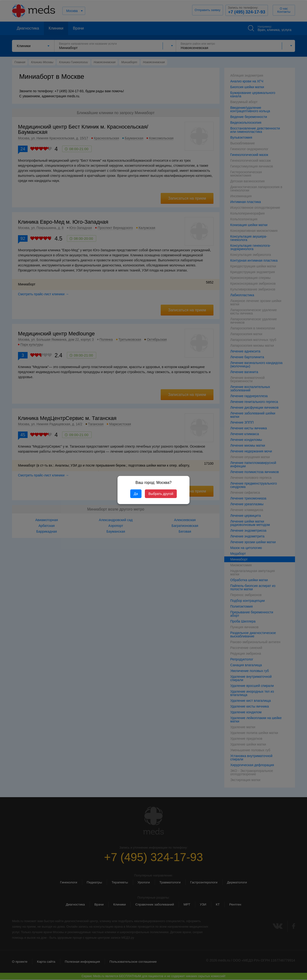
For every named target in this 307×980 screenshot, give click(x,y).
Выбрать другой (161, 494)
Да (136, 494)
